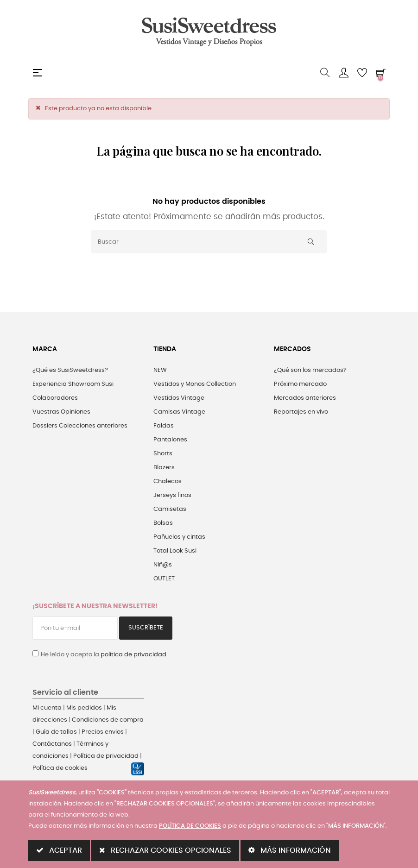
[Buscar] (209, 242)
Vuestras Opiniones (61, 412)
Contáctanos (52, 744)
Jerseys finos (172, 495)
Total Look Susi (175, 551)
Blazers (164, 468)
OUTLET (164, 579)
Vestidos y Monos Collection (195, 384)
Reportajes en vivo (301, 412)
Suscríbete (146, 628)
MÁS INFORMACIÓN (290, 850)
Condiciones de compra (108, 720)
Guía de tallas (56, 732)
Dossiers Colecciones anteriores (80, 426)
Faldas (164, 426)
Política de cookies (60, 768)
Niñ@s (163, 565)
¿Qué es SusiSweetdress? (70, 370)
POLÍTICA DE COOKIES (190, 826)
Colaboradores (55, 398)
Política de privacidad (106, 756)
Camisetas (170, 509)
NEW (160, 370)
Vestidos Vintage (179, 398)
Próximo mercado (300, 384)
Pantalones (170, 440)
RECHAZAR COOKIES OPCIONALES (165, 850)
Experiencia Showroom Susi (73, 384)
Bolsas (163, 523)
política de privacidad (133, 655)
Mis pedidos (84, 708)
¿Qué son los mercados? (310, 370)
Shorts (163, 454)
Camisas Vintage (179, 412)
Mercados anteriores (305, 398)
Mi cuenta (47, 708)
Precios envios (103, 732)
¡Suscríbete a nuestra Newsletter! (95, 606)
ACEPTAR (59, 850)
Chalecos (168, 481)
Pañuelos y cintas (179, 537)
